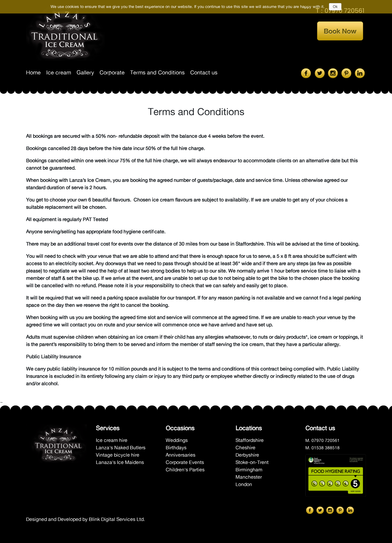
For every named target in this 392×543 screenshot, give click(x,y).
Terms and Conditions (157, 72)
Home (33, 72)
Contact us (204, 72)
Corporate (112, 72)
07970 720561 (326, 440)
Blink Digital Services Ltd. (117, 519)
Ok (335, 7)
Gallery (85, 72)
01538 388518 (326, 448)
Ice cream (59, 72)
